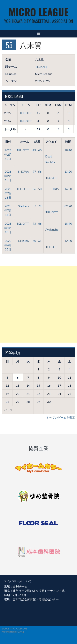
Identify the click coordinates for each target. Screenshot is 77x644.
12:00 (68, 241)
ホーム (25, 142)
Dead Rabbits (50, 156)
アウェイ (51, 142)
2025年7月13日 (8, 193)
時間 (68, 142)
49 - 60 (37, 150)
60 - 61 (37, 241)
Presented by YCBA (13, 632)
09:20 (68, 206)
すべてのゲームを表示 (61, 417)
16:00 (68, 189)
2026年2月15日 (8, 154)
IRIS (52, 189)
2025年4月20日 (8, 228)
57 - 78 (37, 206)
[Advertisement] (38, 304)
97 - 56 (37, 171)
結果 (37, 142)
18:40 (68, 150)
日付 (8, 142)
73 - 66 (37, 224)
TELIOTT (41, 67)
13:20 (68, 171)
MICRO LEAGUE (39, 12)
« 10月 (8, 410)
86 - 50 (37, 189)
